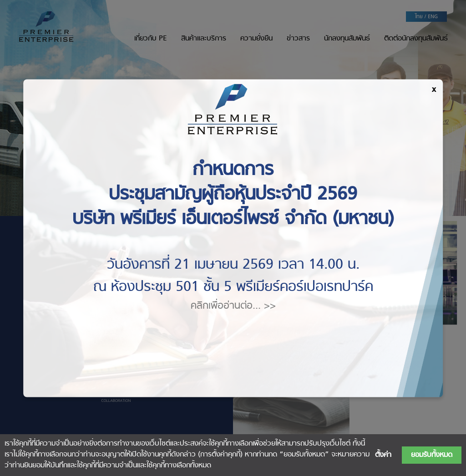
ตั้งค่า (383, 455)
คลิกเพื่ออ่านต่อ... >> (233, 306)
